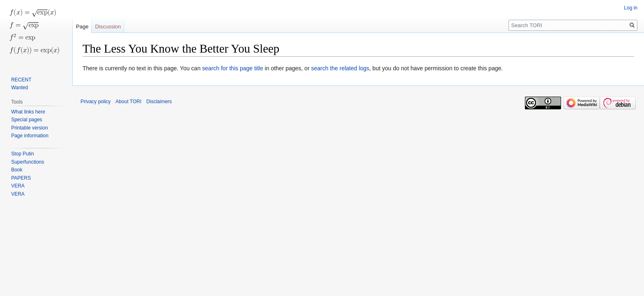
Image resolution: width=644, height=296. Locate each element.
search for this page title (233, 68)
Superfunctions (28, 162)
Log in (631, 8)
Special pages (26, 120)
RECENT (21, 80)
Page (82, 27)
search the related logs (340, 68)
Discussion (108, 27)
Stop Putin (22, 154)
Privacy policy (95, 102)
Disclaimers (159, 102)
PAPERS (21, 178)
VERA (18, 186)
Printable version (29, 128)
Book (17, 170)
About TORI (128, 102)
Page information (30, 136)
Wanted (20, 88)
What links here (28, 112)
